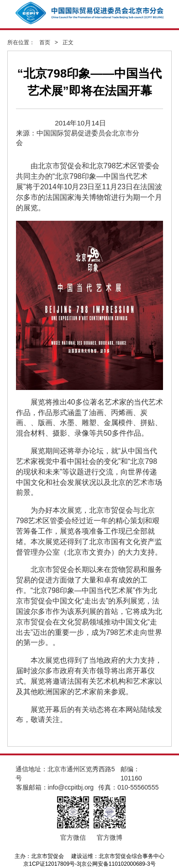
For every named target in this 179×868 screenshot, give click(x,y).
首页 (45, 42)
